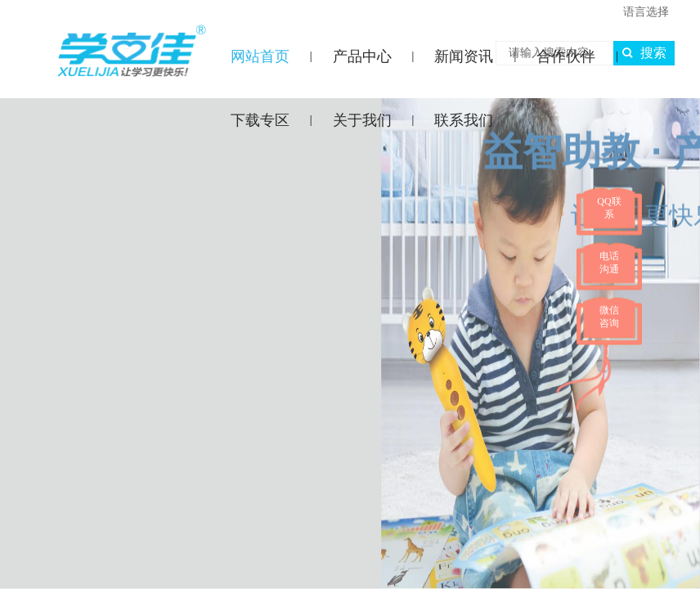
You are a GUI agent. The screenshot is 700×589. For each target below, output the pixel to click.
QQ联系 (609, 208)
